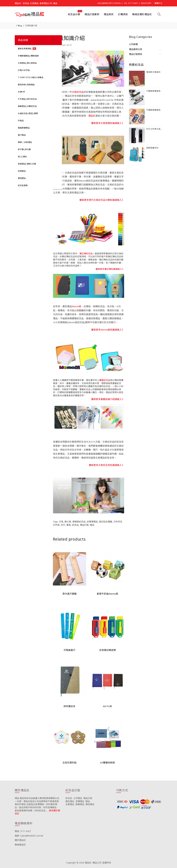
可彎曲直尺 (69, 650)
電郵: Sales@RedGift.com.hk (29, 836)
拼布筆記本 (69, 706)
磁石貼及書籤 (106, 522)
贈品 (92, 525)
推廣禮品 (80, 804)
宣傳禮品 (80, 801)
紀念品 (75, 525)
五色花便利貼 (70, 763)
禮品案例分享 (136, 49)
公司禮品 (78, 798)
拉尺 (63, 525)
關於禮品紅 (20, 840)
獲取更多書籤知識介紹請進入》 (108, 399)
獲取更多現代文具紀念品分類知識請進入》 (102, 200)
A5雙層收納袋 (107, 763)
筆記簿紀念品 (86, 253)
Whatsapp (146, 3)
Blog (20, 26)
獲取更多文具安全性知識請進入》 (106, 465)
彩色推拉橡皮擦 (108, 650)
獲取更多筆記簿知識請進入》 (110, 269)
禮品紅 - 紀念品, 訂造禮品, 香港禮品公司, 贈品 (36, 3)
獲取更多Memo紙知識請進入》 (108, 330)
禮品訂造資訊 (136, 54)
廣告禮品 (70, 801)
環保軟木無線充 (153, 72)
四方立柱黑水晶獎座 (154, 129)
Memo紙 (77, 306)
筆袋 (69, 525)
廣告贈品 (90, 804)
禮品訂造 (88, 798)
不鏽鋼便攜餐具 (153, 91)
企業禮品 (70, 804)
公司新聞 (133, 44)
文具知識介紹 (31, 26)
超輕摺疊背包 (152, 148)
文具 (61, 522)
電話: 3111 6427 (23, 831)
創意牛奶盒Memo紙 (107, 594)
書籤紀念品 (105, 380)
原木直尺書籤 (70, 594)
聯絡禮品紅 (20, 845)
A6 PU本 (107, 706)
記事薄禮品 (92, 522)
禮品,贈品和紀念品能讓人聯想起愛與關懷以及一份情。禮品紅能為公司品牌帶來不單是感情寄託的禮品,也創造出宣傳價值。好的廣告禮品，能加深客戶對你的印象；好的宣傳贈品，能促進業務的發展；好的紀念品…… (37, 804)
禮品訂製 (84, 525)
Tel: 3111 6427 (131, 3)
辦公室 (68, 522)
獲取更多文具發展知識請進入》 (108, 123)
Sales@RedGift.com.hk (109, 3)
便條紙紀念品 (79, 522)
